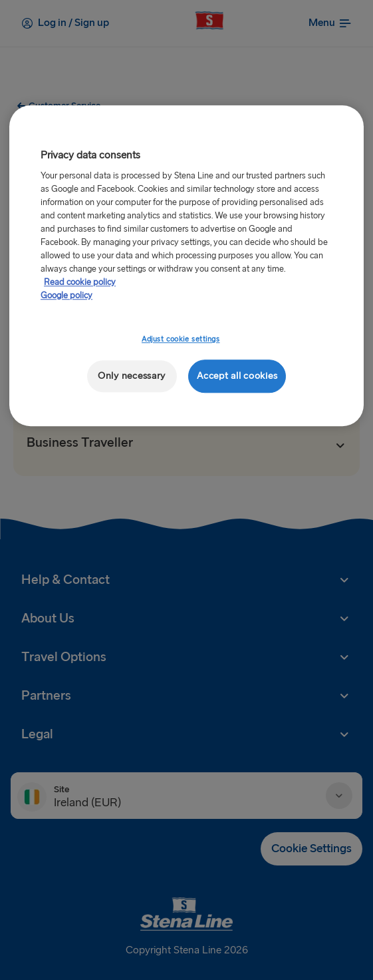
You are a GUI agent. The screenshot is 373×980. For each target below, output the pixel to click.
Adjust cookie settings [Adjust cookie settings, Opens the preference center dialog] (181, 339)
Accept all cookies (237, 376)
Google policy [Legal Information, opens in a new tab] (66, 296)
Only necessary (132, 376)
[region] (186, 266)
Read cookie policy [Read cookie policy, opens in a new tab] (80, 282)
